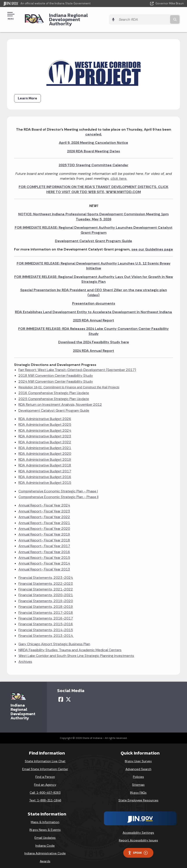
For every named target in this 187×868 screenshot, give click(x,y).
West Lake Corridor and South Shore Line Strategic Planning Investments (76, 651)
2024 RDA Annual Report (93, 346)
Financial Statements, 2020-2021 (46, 591)
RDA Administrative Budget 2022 (45, 438)
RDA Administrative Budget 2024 (45, 426)
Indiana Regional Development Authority (80, 17)
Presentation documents (94, 299)
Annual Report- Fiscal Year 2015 (44, 553)
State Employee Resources (138, 796)
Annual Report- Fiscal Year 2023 (44, 507)
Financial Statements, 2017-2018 (46, 608)
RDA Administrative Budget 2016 (45, 473)
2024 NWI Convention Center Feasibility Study (56, 377)
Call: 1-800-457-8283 (45, 788)
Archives (25, 657)
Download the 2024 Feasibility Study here (94, 338)
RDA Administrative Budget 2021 (45, 444)
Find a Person (45, 773)
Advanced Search (138, 765)
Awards (45, 857)
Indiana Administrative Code (45, 849)
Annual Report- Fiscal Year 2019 (44, 530)
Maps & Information (45, 818)
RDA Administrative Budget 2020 (45, 449)
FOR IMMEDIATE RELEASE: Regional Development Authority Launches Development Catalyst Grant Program (94, 226)
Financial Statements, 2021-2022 (46, 585)
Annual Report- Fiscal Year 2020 (44, 524)
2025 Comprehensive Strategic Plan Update (54, 395)
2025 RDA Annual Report (93, 316)
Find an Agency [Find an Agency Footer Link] (45, 780)
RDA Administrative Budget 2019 (45, 455)
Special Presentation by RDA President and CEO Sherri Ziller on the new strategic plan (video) (94, 288)
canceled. (94, 130)
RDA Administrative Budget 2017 (45, 467)
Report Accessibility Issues (138, 836)
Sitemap (138, 780)
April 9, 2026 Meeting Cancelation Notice (93, 138)
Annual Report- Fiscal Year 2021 (44, 518)
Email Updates (45, 833)
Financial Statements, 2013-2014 (46, 631)
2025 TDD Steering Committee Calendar (93, 161)
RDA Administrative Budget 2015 (45, 478)
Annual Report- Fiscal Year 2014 (44, 559)
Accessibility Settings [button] (138, 828)
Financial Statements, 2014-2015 (46, 626)
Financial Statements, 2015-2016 (46, 620)
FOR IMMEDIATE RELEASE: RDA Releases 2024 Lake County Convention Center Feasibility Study (93, 327)
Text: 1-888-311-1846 (45, 796)
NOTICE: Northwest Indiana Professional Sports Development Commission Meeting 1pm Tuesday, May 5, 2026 (93, 212)
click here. (119, 174)
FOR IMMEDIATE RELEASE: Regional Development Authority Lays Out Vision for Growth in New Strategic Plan (94, 275)
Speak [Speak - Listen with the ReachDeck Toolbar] (138, 849)
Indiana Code (45, 841)
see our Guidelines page (152, 245)
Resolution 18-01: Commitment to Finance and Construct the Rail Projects (69, 383)
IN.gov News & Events (45, 826)
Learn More (27, 94)
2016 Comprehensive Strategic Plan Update (54, 389)
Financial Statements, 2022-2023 (46, 579)
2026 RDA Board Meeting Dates (93, 147)
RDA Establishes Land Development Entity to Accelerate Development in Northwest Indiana (93, 308)
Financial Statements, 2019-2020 (46, 597)
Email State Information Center (45, 765)
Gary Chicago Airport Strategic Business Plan (54, 640)
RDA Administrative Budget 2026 (45, 415)
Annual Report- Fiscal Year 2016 (44, 547)
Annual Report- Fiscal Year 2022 (44, 513)
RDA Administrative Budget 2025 (45, 420)
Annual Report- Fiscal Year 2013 (44, 565)
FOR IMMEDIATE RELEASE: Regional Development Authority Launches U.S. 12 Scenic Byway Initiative (94, 262)
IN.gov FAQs (138, 788)
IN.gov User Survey (138, 757)
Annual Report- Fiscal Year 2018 (44, 536)
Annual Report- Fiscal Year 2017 (44, 542)
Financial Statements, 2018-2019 (46, 602)
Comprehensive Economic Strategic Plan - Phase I (58, 487)
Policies (138, 773)
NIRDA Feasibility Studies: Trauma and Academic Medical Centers (70, 646)
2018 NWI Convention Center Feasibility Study (56, 371)
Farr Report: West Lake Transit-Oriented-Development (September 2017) (77, 366)
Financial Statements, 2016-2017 (46, 614)
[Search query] (157, 17)
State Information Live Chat (45, 757)
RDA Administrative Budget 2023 (45, 432)
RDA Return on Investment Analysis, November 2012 (60, 400)
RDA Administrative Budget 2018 (45, 461)
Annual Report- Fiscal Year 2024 (44, 501)
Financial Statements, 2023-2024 (46, 573)
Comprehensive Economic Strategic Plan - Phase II (58, 493)
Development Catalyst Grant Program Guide (93, 237)
